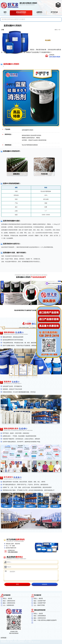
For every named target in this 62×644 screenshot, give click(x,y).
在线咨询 (45, 584)
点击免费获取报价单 (46, 36)
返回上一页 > (58, 30)
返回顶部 (59, 633)
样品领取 (48, 40)
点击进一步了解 (46, 32)
